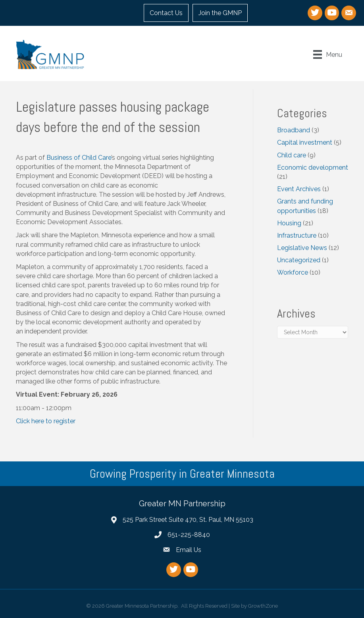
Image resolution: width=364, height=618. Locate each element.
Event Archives (299, 189)
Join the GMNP (220, 13)
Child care (292, 155)
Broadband (294, 130)
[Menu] (328, 54)
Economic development (313, 168)
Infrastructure (297, 235)
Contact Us (166, 13)
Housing (289, 223)
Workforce (293, 272)
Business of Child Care (79, 158)
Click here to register (46, 421)
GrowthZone (263, 606)
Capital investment (305, 142)
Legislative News (302, 248)
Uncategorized (299, 260)
